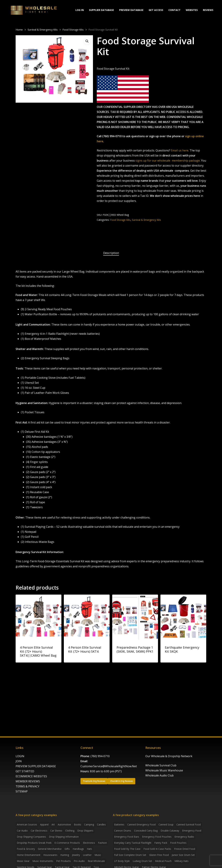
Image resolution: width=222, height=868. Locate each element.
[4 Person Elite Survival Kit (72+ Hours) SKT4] (87, 618)
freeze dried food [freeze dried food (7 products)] (185, 849)
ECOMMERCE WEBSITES (31, 776)
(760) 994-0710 (100, 756)
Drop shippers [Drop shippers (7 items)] (85, 831)
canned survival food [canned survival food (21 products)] (189, 824)
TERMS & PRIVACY (27, 786)
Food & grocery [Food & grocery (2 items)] (26, 849)
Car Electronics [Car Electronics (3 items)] (39, 831)
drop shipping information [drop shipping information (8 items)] (64, 837)
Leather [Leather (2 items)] (87, 855)
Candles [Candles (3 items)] (101, 824)
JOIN (19, 761)
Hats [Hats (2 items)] (89, 849)
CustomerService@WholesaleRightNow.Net (109, 766)
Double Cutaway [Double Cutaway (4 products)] (170, 831)
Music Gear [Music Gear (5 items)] (23, 861)
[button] (87, 41)
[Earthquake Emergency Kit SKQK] (183, 618)
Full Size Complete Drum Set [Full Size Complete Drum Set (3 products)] (130, 855)
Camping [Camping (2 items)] (89, 824)
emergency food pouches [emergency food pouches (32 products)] (157, 837)
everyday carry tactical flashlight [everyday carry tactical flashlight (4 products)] (133, 843)
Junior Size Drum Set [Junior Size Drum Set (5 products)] (183, 855)
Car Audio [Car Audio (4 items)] (22, 831)
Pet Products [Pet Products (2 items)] (63, 861)
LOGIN (20, 756)
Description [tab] (111, 253)
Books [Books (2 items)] (78, 824)
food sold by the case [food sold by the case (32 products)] (127, 849)
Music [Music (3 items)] (98, 855)
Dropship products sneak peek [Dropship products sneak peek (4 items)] (34, 843)
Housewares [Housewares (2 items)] (50, 855)
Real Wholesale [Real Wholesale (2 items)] (96, 861)
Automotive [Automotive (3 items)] (64, 824)
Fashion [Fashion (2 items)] (102, 843)
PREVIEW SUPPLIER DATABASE (36, 766)
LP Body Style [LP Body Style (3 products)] (122, 861)
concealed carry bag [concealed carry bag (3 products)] (146, 831)
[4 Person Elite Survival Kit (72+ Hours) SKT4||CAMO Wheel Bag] (39, 618)
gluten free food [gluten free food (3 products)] (159, 855)
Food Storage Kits (73, 30)
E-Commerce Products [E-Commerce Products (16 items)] (67, 843)
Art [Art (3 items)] (53, 824)
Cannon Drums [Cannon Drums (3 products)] (123, 831)
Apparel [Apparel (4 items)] (44, 824)
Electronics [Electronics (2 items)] (89, 843)
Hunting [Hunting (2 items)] (65, 855)
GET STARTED (25, 771)
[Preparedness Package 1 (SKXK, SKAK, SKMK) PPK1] (135, 618)
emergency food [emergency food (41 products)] (192, 831)
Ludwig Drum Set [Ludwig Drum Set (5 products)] (142, 861)
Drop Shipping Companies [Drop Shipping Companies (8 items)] (31, 837)
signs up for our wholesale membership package (168, 161)
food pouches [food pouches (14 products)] (178, 843)
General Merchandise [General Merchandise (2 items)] (50, 849)
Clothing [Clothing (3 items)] (70, 831)
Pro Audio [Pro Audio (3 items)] (79, 861)
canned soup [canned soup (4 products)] (166, 824)
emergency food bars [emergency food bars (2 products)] (127, 837)
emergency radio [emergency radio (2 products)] (184, 837)
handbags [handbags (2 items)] (78, 849)
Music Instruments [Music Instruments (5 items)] (43, 861)
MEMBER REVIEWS (28, 781)
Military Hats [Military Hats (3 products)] (182, 861)
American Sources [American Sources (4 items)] (27, 824)
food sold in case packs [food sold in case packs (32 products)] (157, 849)
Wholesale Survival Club (161, 765)
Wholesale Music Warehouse (164, 770)
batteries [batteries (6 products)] (119, 824)
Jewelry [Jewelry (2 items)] (76, 855)
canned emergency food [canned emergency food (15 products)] (141, 824)
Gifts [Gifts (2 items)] (67, 849)
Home (19, 30)
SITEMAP (22, 791)
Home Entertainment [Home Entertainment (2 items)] (29, 855)
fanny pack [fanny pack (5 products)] (161, 843)
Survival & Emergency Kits (43, 30)
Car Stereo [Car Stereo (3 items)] (56, 831)
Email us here (180, 150)
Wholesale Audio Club (159, 775)
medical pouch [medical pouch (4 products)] (163, 861)
